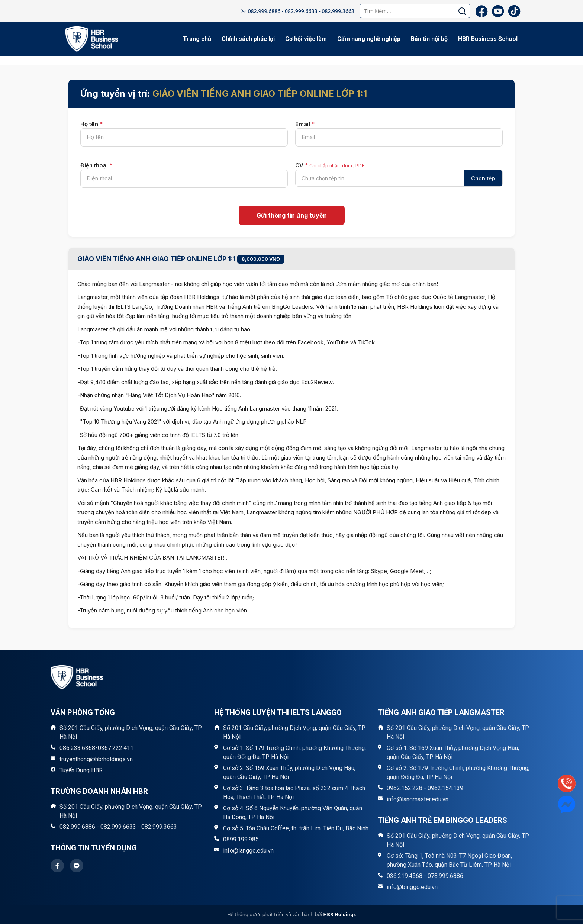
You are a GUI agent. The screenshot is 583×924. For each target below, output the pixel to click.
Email (305, 124)
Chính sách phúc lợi (248, 39)
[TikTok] (514, 11)
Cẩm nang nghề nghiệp (369, 39)
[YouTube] (498, 11)
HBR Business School (488, 39)
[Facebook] (481, 11)
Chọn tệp (483, 178)
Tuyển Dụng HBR (81, 770)
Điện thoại (96, 165)
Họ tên (91, 124)
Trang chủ (197, 39)
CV (330, 165)
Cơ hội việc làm (306, 39)
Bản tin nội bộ (429, 39)
